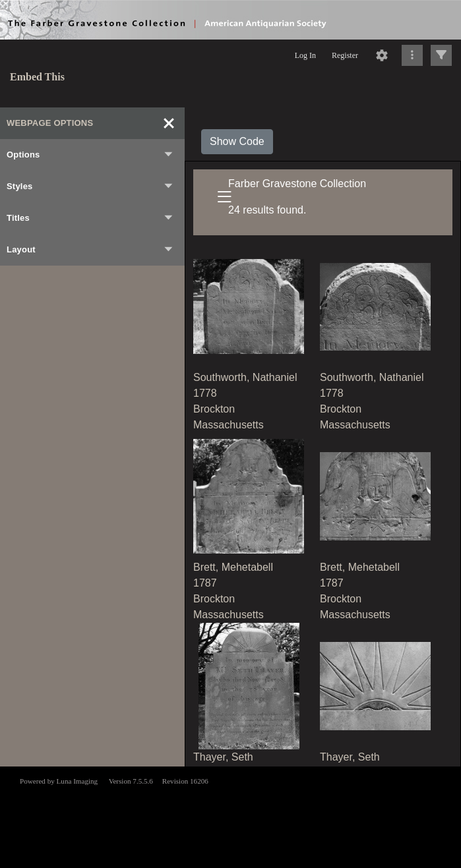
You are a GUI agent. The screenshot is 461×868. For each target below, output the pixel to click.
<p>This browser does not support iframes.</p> (230, 816)
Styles (90, 187)
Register (345, 55)
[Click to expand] (441, 55)
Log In (305, 55)
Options (90, 155)
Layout (90, 250)
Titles (90, 218)
